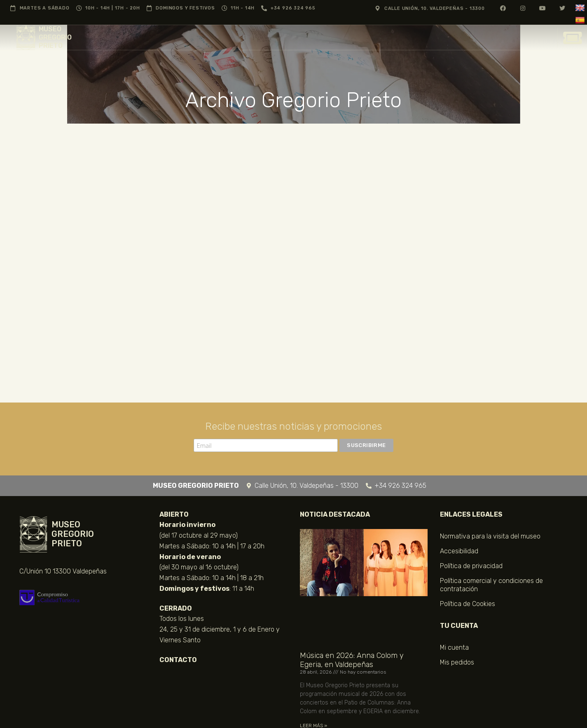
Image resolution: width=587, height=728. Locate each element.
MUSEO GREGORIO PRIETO (55, 37)
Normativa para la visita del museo (490, 536)
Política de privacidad (471, 566)
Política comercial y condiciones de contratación (491, 585)
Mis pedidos (457, 662)
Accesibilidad (459, 551)
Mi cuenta (454, 647)
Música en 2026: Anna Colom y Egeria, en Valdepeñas (352, 660)
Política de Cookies (468, 604)
